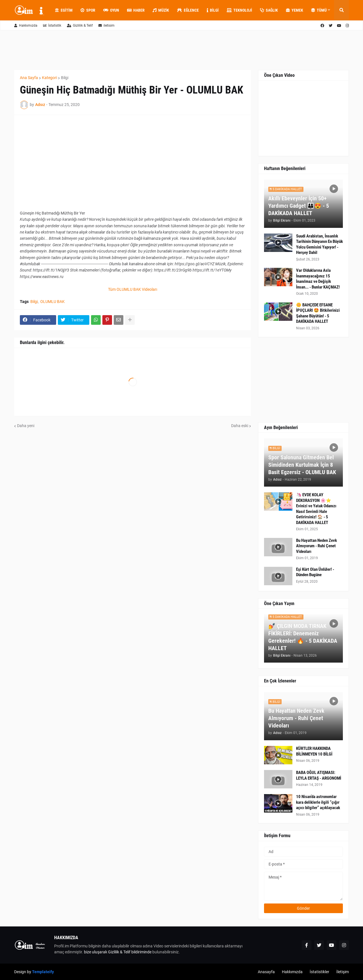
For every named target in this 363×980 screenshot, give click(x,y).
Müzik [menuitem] (161, 10)
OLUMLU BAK (52, 302)
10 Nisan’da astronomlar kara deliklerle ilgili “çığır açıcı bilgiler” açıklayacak (318, 802)
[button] (341, 10)
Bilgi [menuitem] (213, 10)
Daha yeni (26, 426)
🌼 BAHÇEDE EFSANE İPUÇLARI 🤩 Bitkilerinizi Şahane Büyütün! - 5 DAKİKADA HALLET (318, 313)
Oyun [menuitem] (111, 10)
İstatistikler (319, 972)
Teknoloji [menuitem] (239, 10)
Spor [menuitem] (88, 10)
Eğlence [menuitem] (188, 10)
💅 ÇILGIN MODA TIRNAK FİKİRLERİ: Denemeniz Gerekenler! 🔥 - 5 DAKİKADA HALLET (303, 637)
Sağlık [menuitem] (269, 10)
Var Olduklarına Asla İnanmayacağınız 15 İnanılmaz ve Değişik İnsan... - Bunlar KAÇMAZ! (318, 279)
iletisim (106, 26)
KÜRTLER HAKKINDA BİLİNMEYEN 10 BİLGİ (314, 751)
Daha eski (240, 426)
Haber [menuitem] (136, 10)
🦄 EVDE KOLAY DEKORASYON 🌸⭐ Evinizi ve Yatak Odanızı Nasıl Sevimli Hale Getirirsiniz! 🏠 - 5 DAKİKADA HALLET (316, 509)
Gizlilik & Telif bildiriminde (130, 952)
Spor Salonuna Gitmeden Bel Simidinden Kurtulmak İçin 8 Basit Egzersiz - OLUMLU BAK (302, 465)
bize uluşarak (96, 952)
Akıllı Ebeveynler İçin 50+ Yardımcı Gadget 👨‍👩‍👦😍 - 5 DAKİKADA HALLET (299, 206)
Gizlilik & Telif (80, 26)
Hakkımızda (26, 26)
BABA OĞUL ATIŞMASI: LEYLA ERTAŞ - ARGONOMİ (319, 775)
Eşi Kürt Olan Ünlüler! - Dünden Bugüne (315, 572)
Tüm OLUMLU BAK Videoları (133, 289)
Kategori (49, 78)
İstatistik (52, 26)
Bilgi (65, 78)
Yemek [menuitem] (295, 10)
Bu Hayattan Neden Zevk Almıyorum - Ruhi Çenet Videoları (316, 546)
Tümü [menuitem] (319, 10)
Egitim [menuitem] (64, 10)
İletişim (343, 972)
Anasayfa (266, 972)
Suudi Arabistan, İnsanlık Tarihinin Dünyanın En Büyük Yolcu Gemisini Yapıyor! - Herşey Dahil (319, 244)
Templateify (43, 972)
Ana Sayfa (29, 78)
